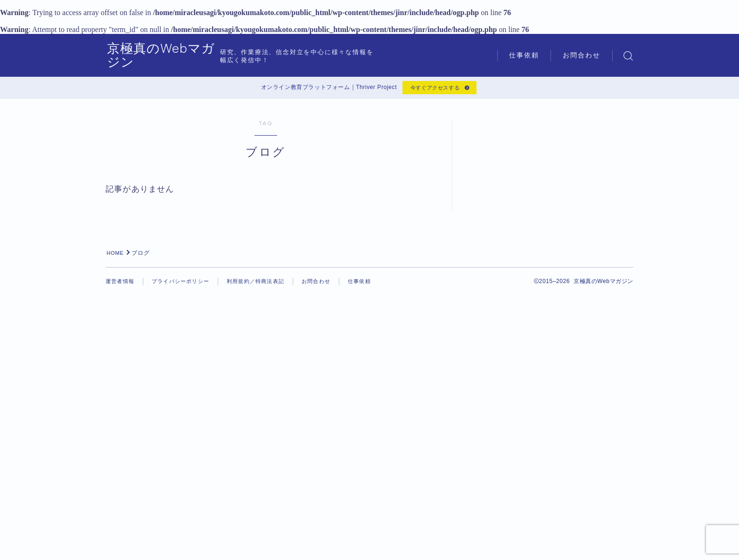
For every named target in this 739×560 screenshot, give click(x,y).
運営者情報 (121, 546)
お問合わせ (582, 55)
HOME (116, 518)
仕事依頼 (524, 55)
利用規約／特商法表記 (265, 546)
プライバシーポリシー (185, 546)
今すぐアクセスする (434, 89)
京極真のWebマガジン (181, 56)
